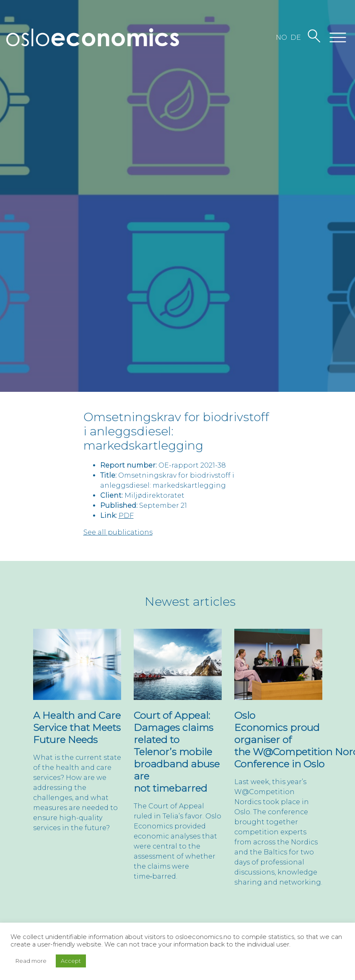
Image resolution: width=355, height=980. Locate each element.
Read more (31, 961)
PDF (126, 516)
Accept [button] (71, 961)
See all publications (118, 532)
